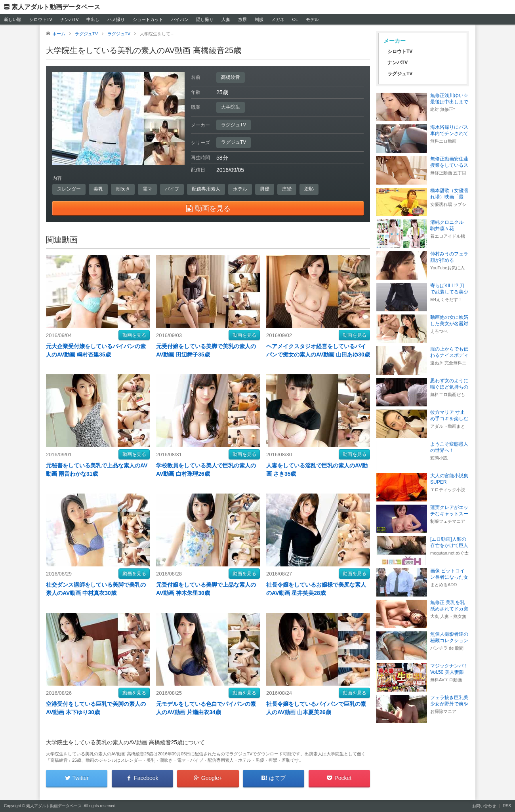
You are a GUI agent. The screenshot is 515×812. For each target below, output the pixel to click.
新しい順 (13, 19)
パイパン (180, 19)
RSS (507, 806)
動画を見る (134, 335)
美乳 (98, 189)
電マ (147, 189)
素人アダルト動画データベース (56, 7)
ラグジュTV (234, 125)
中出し (93, 19)
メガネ (278, 19)
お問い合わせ (484, 806)
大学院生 (231, 107)
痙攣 (287, 189)
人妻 (226, 19)
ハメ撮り (116, 19)
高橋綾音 (231, 77)
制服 (259, 19)
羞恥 (309, 189)
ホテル (240, 189)
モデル (312, 19)
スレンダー (69, 189)
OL (295, 19)
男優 (265, 189)
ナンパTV (70, 19)
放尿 (242, 19)
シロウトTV (41, 19)
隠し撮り (205, 19)
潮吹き (123, 189)
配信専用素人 (206, 189)
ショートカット (148, 19)
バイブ (172, 189)
